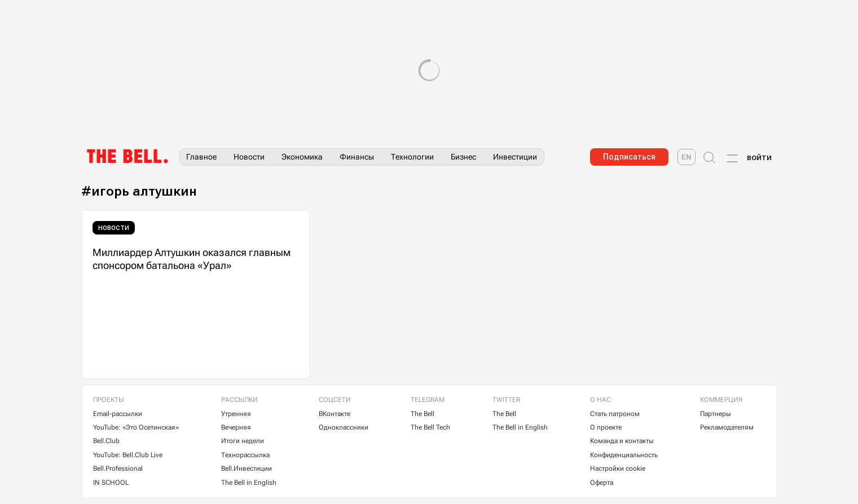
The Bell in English (249, 483)
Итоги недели (243, 441)
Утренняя (236, 414)
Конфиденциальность (624, 455)
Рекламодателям (727, 427)
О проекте (606, 427)
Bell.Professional (118, 468)
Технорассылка (245, 455)
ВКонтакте (335, 414)
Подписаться (629, 157)
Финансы (357, 157)
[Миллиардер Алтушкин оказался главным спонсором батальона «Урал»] (196, 294)
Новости (249, 157)
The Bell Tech (430, 427)
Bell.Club (106, 441)
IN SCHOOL (111, 483)
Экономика (302, 157)
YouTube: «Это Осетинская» (136, 427)
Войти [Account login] (759, 158)
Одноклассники (344, 427)
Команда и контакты (622, 441)
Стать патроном (615, 414)
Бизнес (463, 157)
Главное (201, 157)
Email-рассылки (118, 414)
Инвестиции (515, 157)
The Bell (423, 414)
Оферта (602, 483)
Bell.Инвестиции (247, 468)
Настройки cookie (618, 468)
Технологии (412, 157)
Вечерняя (236, 427)
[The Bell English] (687, 157)
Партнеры (716, 414)
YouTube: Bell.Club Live (128, 455)
